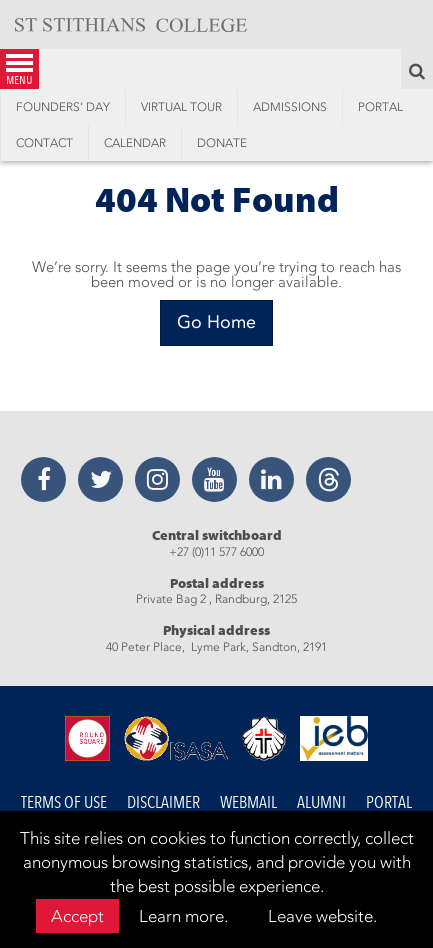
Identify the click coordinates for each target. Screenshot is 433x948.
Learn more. (183, 916)
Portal (389, 802)
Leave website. (322, 916)
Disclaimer (163, 802)
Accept (77, 916)
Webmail (248, 802)
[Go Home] (216, 323)
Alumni (321, 802)
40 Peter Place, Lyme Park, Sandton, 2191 (216, 647)
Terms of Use (64, 802)
